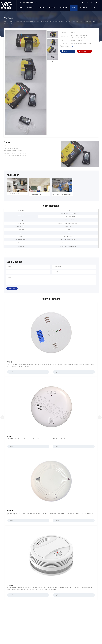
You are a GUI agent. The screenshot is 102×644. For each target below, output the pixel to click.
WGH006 (10, 585)
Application (63, 8)
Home (21, 8)
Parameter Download (67, 46)
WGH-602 (10, 362)
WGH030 (10, 511)
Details (29, 372)
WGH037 (10, 436)
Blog (74, 8)
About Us (41, 8)
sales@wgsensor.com (32, 2)
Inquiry (74, 372)
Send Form (12, 289)
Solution (52, 8)
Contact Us (84, 8)
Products (30, 8)
